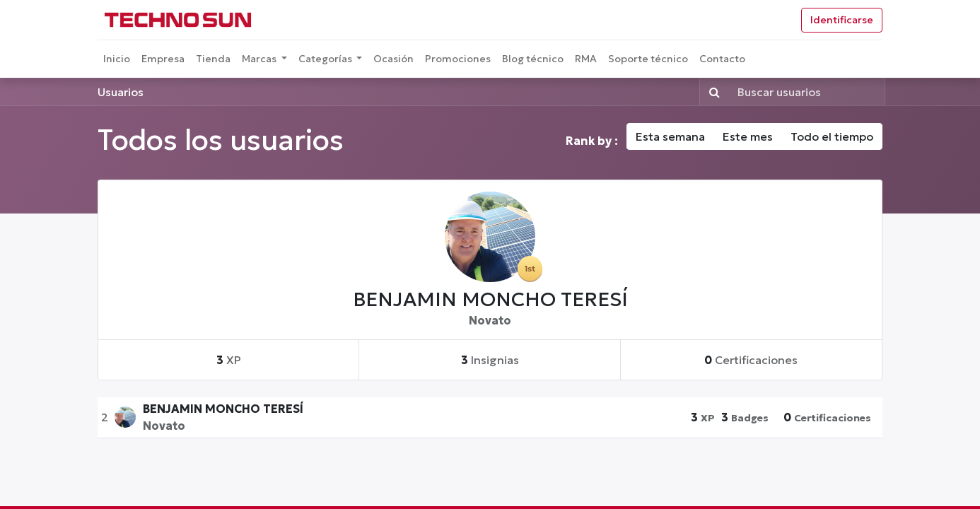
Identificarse (842, 20)
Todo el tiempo (832, 136)
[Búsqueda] (712, 92)
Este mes (748, 136)
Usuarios (121, 92)
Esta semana (670, 136)
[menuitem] (117, 59)
